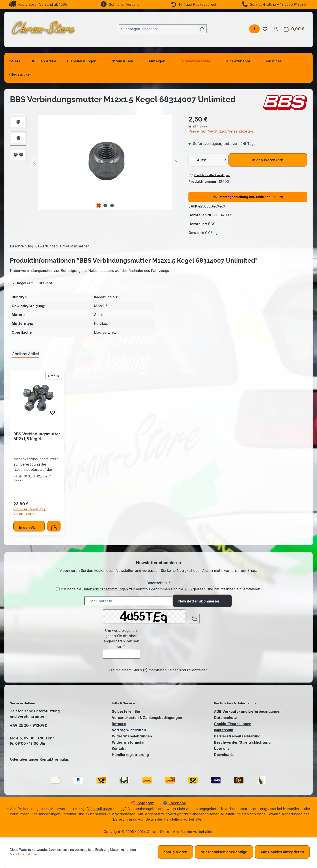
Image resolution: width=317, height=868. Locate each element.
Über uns (222, 748)
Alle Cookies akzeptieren (282, 852)
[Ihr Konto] (276, 29)
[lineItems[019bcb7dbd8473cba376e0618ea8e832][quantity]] (208, 160)
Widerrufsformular (128, 742)
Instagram (143, 803)
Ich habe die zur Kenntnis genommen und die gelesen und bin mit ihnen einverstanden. (161, 589)
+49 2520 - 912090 (29, 725)
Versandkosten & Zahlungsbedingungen (147, 718)
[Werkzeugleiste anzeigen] (254, 29)
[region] (95, 162)
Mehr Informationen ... (25, 854)
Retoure (119, 724)
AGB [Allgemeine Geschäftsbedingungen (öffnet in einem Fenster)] (188, 589)
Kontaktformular (54, 759)
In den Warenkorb (268, 160)
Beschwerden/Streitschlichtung (242, 742)
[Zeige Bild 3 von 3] (112, 206)
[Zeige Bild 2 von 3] (105, 206)
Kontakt (119, 748)
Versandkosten (100, 809)
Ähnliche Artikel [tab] (25, 354)
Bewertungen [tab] (46, 246)
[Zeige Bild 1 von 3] (98, 206)
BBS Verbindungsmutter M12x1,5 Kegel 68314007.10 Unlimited (37, 436)
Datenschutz (225, 718)
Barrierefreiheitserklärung (237, 736)
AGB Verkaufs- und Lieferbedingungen (248, 711)
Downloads (224, 755)
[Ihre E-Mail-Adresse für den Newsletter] (128, 601)
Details (55, 376)
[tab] (21, 246)
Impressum (224, 730)
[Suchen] (202, 29)
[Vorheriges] (34, 162)
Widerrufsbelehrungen (132, 736)
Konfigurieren (175, 852)
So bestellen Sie (126, 711)
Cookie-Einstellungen (233, 724)
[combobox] (158, 29)
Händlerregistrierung (130, 755)
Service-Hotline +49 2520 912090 (274, 4)
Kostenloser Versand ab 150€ (38, 4)
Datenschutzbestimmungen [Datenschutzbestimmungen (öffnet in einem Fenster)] (105, 589)
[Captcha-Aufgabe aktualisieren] (194, 619)
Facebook (175, 803)
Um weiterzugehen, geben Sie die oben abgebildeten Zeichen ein (121, 638)
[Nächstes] (176, 162)
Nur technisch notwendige (224, 852)
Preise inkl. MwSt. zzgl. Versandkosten (221, 131)
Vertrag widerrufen (129, 730)
